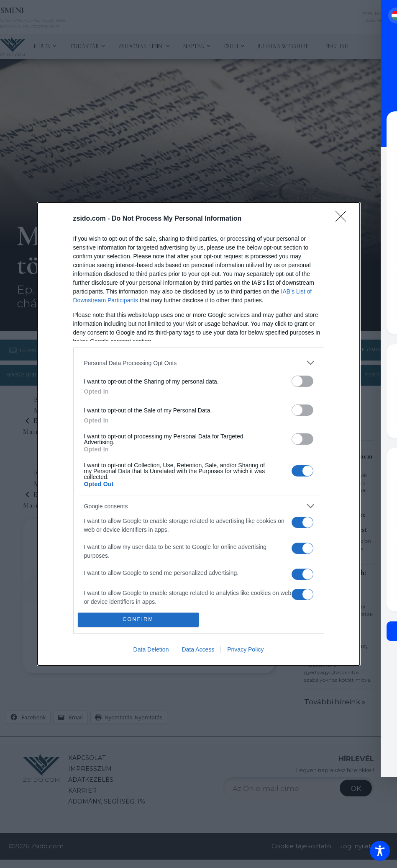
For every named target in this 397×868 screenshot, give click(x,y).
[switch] (302, 381)
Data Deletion (151, 649)
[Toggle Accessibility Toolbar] (380, 851)
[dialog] (199, 434)
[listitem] (199, 363)
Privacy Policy (245, 649)
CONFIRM (138, 619)
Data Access (198, 649)
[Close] (343, 219)
